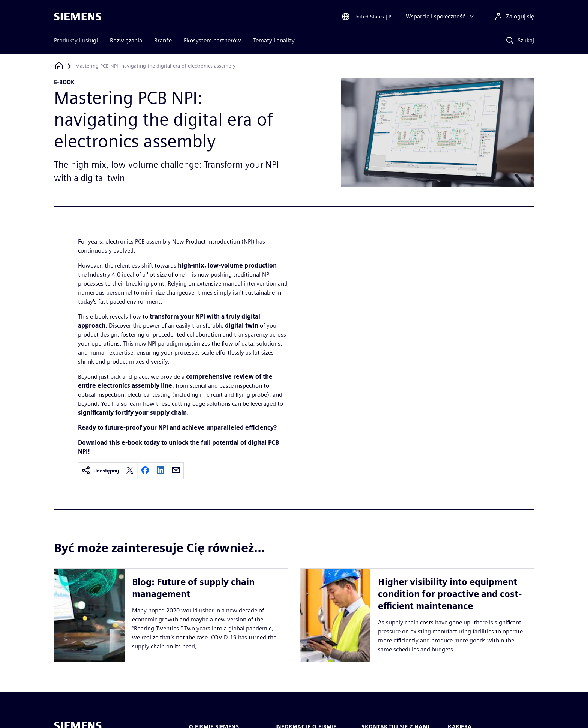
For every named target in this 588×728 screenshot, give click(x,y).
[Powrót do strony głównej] (59, 66)
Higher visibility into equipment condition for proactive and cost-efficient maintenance (450, 594)
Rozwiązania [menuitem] (126, 40)
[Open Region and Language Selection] (367, 17)
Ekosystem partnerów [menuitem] (212, 40)
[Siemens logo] (78, 17)
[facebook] (145, 471)
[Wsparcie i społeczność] (441, 17)
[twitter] (130, 471)
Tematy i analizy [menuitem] (274, 40)
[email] (176, 471)
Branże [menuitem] (163, 40)
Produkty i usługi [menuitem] (76, 40)
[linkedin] (160, 471)
